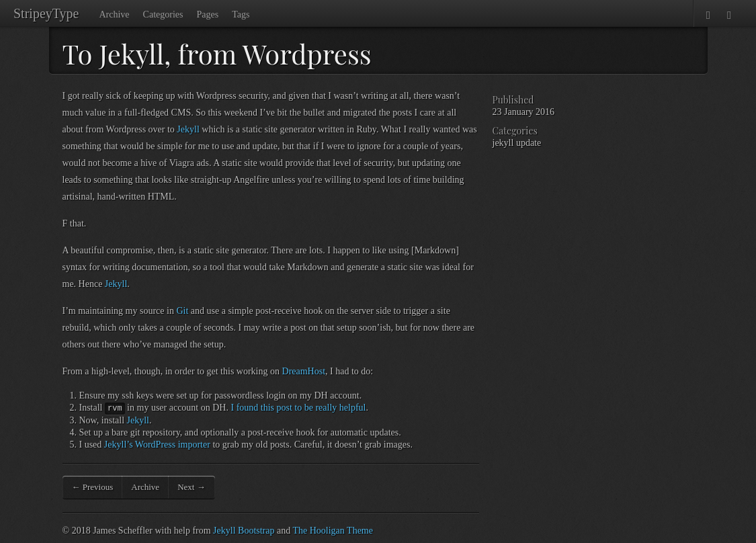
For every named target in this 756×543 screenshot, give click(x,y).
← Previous (93, 487)
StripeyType (46, 13)
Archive (114, 14)
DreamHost (304, 371)
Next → (192, 487)
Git (182, 311)
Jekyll (188, 129)
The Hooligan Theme (333, 531)
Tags (241, 14)
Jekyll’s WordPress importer (157, 445)
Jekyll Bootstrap (244, 531)
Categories (163, 14)
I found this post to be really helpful (298, 408)
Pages (207, 14)
